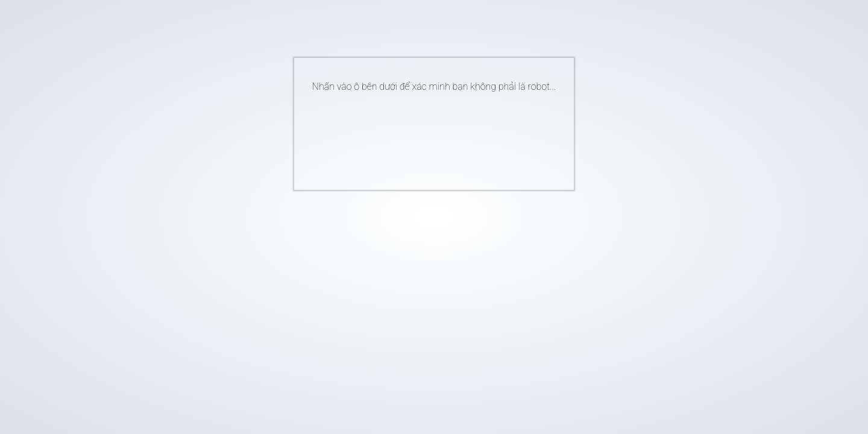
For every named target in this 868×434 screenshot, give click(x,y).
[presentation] (416, 136)
